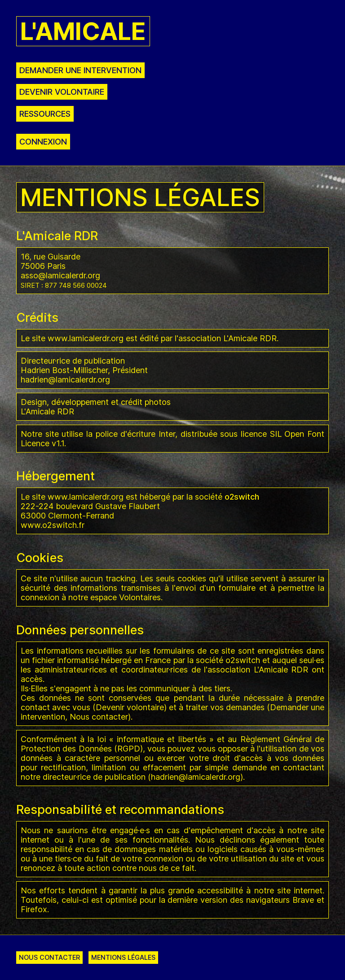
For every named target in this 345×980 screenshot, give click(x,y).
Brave (303, 900)
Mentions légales (123, 957)
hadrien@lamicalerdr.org (65, 380)
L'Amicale (83, 31)
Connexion (43, 142)
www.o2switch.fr (53, 525)
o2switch (243, 660)
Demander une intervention (80, 70)
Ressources (45, 114)
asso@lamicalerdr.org (60, 275)
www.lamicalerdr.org (86, 338)
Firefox (34, 909)
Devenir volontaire (62, 92)
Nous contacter (99, 717)
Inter (167, 434)
